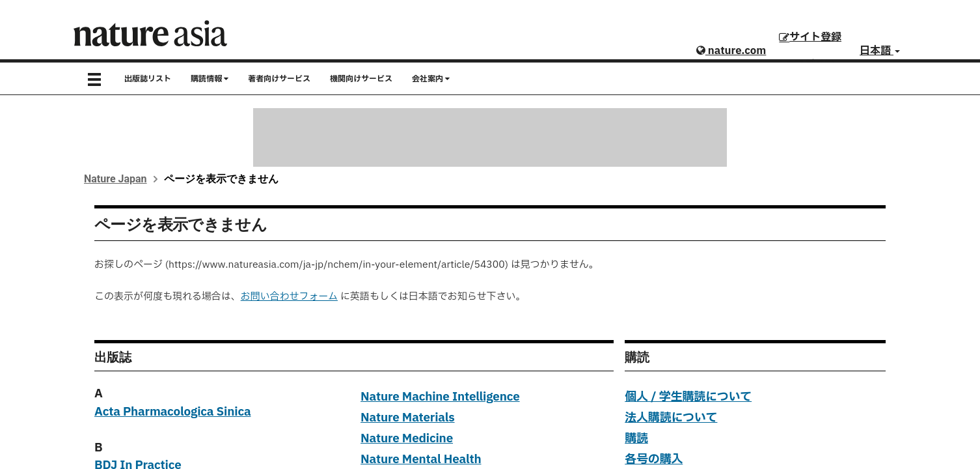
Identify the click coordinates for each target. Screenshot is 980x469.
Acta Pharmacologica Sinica (172, 412)
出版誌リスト (148, 79)
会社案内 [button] (431, 79)
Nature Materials (407, 418)
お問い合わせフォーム (289, 297)
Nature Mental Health (421, 460)
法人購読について (671, 418)
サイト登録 (810, 37)
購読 (636, 439)
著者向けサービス (279, 79)
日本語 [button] (880, 51)
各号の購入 (654, 460)
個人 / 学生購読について (688, 397)
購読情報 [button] (210, 79)
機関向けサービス (361, 79)
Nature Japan (116, 179)
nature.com (731, 51)
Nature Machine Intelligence (440, 397)
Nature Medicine (407, 439)
